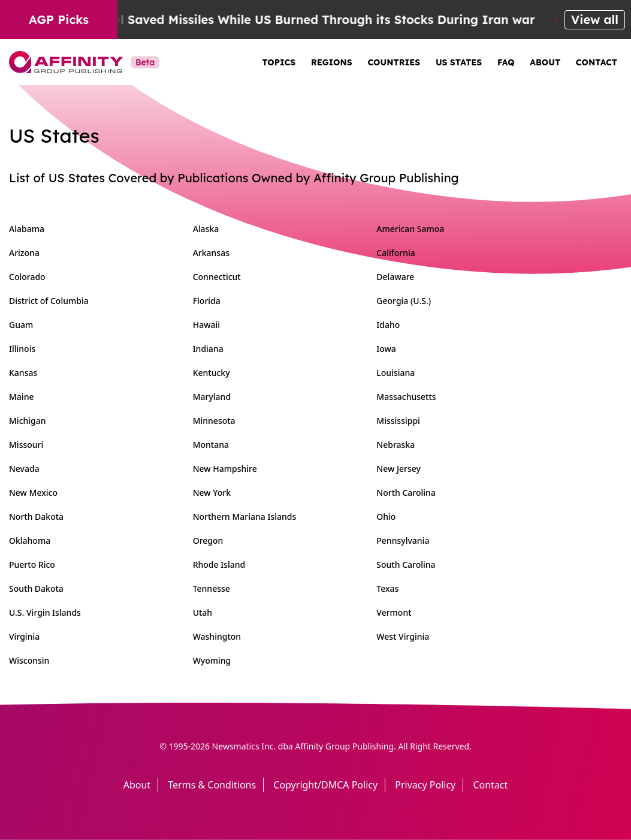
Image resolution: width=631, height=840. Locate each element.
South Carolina (406, 564)
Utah (203, 612)
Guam (21, 325)
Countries (394, 62)
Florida (207, 301)
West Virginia (403, 636)
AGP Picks (59, 19)
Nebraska (395, 445)
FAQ (506, 62)
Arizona (24, 253)
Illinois (22, 349)
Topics (279, 62)
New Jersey (398, 469)
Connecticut (217, 277)
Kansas (23, 373)
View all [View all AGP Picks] (595, 19)
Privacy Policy (425, 785)
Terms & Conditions (212, 785)
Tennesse (212, 588)
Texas (387, 588)
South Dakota (36, 588)
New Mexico (33, 493)
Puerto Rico (32, 564)
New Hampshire (225, 469)
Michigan (28, 421)
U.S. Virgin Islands (45, 612)
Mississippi (398, 421)
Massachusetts (406, 397)
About (545, 62)
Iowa (386, 349)
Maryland (212, 397)
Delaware (395, 277)
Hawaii (206, 325)
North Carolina (406, 493)
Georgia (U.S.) (404, 301)
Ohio (386, 517)
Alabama (27, 229)
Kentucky (212, 373)
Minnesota (214, 421)
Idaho (388, 325)
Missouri (26, 445)
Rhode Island (219, 564)
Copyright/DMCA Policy (325, 785)
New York (212, 493)
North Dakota (36, 517)
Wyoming (212, 660)
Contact (597, 62)
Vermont (394, 612)
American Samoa (410, 229)
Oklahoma (30, 541)
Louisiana (395, 373)
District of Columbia (49, 301)
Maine (21, 397)
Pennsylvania (403, 541)
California (396, 253)
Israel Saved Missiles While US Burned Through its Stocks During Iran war (320, 19)
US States (459, 62)
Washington (217, 636)
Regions (332, 62)
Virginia (24, 636)
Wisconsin (29, 660)
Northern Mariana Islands (245, 517)
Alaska (206, 229)
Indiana (208, 349)
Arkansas (211, 253)
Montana (211, 445)
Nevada (24, 469)
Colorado (27, 277)
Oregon (208, 541)
